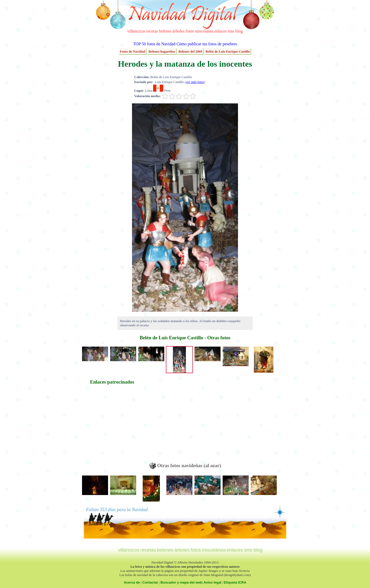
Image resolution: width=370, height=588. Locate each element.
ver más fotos (195, 82)
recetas (152, 31)
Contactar (150, 582)
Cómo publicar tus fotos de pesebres (207, 44)
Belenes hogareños (162, 51)
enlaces (221, 31)
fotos (190, 31)
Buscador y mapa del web (181, 582)
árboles (178, 31)
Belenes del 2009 (190, 51)
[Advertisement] (112, 426)
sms (231, 31)
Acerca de (132, 582)
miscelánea (204, 31)
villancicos (136, 31)
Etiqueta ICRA (235, 582)
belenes (165, 31)
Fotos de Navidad (133, 51)
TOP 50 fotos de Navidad (154, 44)
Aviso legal (212, 582)
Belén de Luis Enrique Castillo (228, 51)
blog (239, 31)
